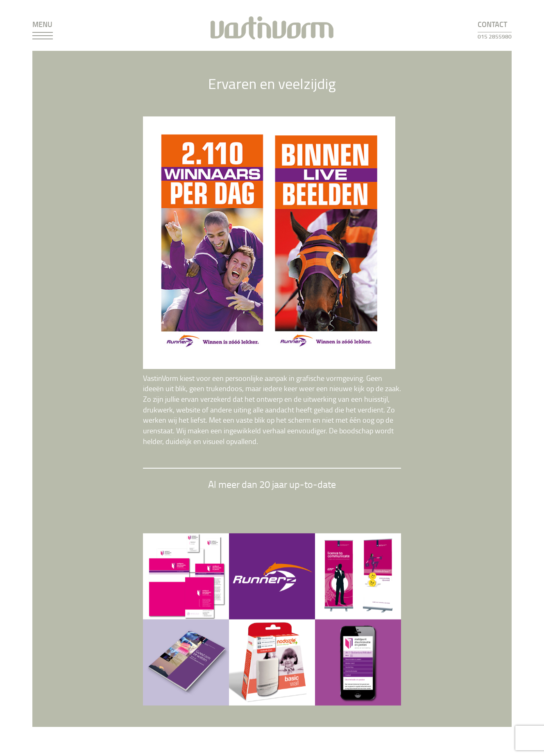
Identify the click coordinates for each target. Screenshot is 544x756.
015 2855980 (495, 36)
